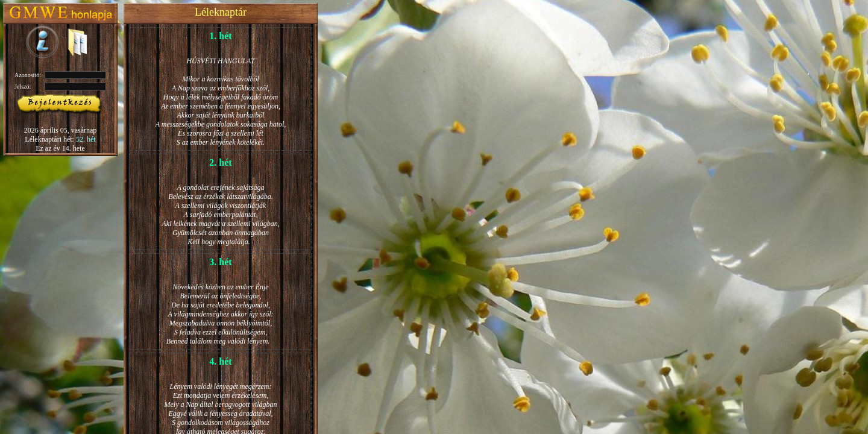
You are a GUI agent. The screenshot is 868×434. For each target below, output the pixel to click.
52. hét (86, 139)
